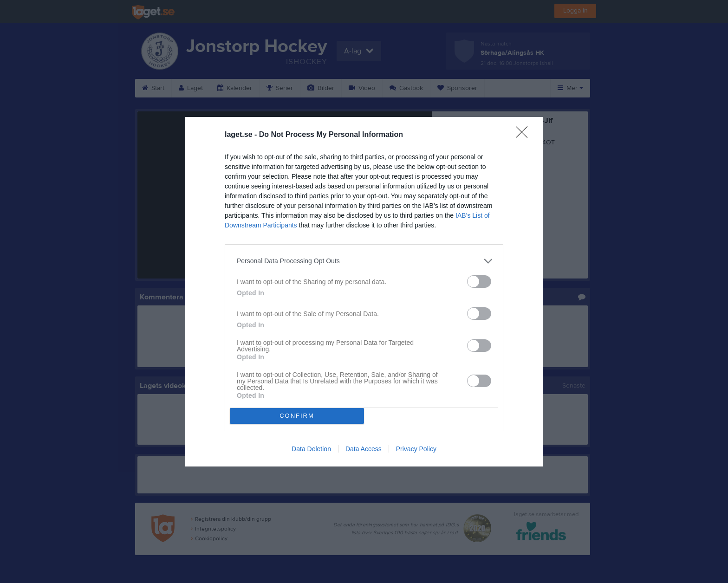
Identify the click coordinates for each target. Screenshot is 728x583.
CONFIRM (297, 416)
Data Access (364, 449)
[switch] (479, 282)
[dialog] (364, 292)
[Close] (525, 135)
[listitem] (364, 261)
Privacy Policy (416, 449)
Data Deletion (311, 449)
